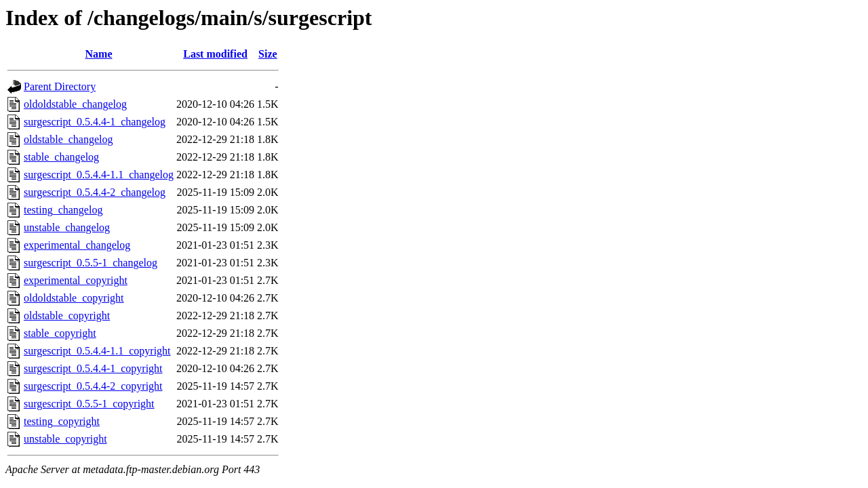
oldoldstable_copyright (74, 298)
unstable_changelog (67, 227)
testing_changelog (63, 210)
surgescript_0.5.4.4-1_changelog (95, 122)
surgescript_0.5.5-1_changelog (91, 263)
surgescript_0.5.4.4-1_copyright (93, 368)
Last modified (215, 54)
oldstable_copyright (67, 316)
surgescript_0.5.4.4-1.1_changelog (99, 175)
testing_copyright (62, 421)
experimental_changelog (77, 245)
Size (268, 54)
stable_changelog (61, 157)
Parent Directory (60, 86)
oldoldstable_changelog (75, 104)
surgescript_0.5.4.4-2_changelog (95, 192)
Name (99, 54)
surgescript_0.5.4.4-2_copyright (93, 386)
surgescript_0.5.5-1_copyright (89, 404)
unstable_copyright (65, 439)
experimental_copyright (76, 280)
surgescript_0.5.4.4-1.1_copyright (97, 351)
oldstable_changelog (68, 139)
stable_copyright (60, 333)
